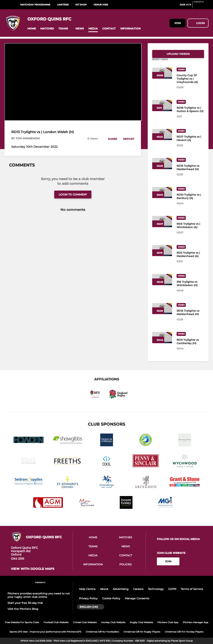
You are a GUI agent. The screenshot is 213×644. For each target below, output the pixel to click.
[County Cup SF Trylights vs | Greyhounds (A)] (190, 83)
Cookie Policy (111, 598)
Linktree (63, 5)
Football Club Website (56, 622)
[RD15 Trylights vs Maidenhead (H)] (190, 172)
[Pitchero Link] (201, 6)
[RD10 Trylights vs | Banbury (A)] (190, 201)
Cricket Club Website (85, 622)
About (104, 589)
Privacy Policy (88, 598)
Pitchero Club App (168, 622)
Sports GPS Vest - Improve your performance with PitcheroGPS (45, 632)
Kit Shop (81, 5)
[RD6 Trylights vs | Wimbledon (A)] (190, 230)
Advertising (121, 589)
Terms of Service (192, 589)
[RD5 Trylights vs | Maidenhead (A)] (190, 259)
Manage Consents (137, 598)
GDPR (172, 589)
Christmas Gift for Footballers (102, 632)
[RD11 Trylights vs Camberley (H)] (190, 346)
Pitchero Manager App (196, 622)
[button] (32, 29)
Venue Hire (101, 5)
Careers (138, 589)
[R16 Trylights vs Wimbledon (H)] (190, 288)
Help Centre (87, 589)
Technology (156, 589)
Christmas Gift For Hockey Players (184, 632)
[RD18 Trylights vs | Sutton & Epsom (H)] (190, 114)
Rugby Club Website (141, 622)
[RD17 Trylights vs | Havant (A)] (190, 143)
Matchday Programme (35, 5)
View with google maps (33, 569)
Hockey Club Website (113, 622)
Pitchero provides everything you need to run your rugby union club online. (39, 595)
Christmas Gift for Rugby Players (142, 632)
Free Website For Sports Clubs (22, 622)
